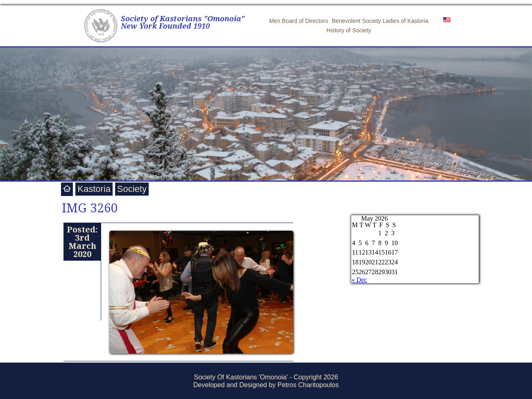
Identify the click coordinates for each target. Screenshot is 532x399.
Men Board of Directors (299, 21)
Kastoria (94, 189)
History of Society (349, 30)
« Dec (359, 280)
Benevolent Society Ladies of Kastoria (380, 21)
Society (132, 189)
